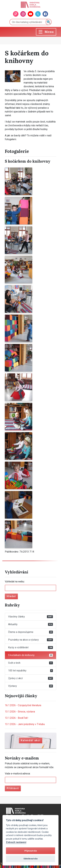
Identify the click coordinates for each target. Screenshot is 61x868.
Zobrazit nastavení (16, 842)
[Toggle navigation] (46, 32)
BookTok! (17, 718)
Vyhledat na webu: (15, 582)
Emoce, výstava (20, 712)
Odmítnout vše (30, 859)
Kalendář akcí (31, 740)
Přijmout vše (31, 851)
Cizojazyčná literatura (23, 705)
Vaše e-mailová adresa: (18, 774)
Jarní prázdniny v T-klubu (25, 724)
